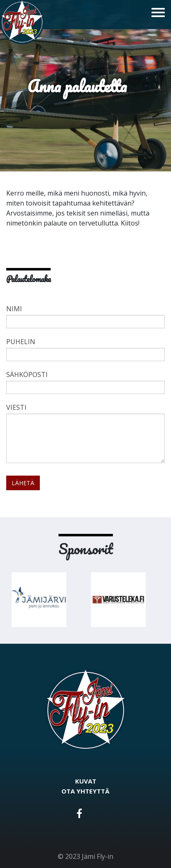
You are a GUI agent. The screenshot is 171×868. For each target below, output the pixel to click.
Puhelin (21, 342)
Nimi (14, 309)
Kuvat (86, 781)
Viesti (16, 407)
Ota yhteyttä (85, 791)
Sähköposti (27, 374)
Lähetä (23, 483)
